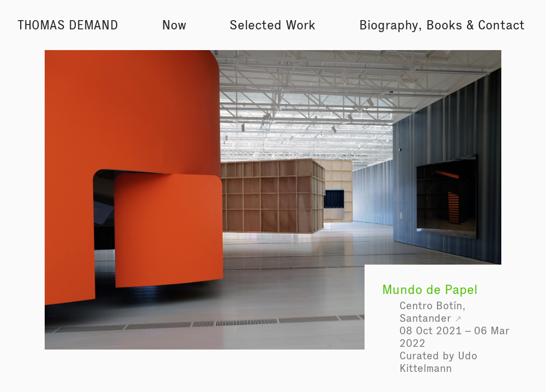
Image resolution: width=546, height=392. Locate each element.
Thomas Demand (68, 25)
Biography (389, 25)
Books (444, 25)
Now (174, 25)
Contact (501, 25)
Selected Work (272, 25)
